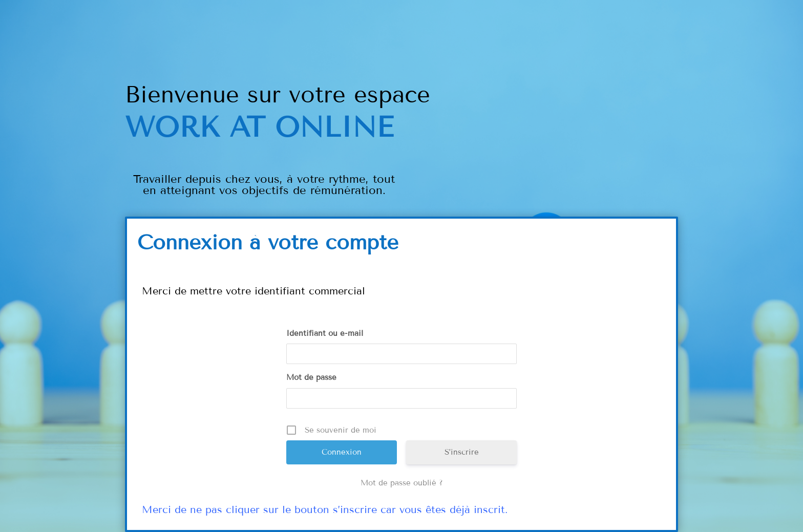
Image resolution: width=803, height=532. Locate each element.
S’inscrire (462, 452)
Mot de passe (311, 377)
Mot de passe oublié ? (402, 483)
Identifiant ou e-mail (325, 333)
